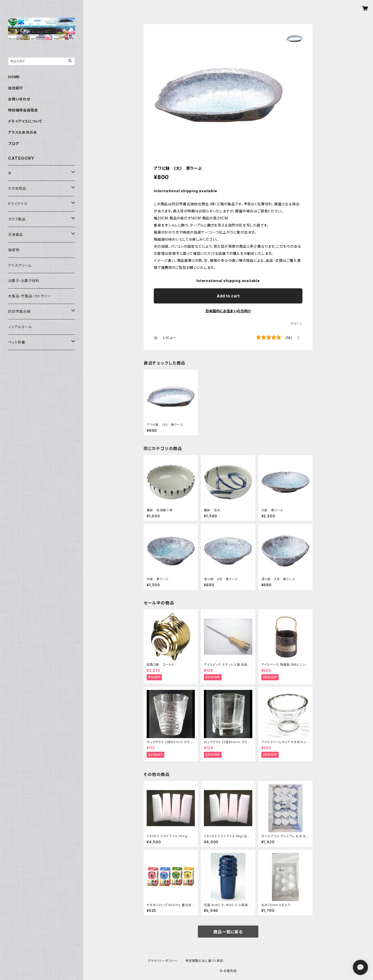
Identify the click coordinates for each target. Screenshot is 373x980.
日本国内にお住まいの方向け (228, 311)
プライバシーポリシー (163, 961)
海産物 (14, 250)
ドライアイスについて (25, 121)
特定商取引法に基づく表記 (204, 961)
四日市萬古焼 (19, 311)
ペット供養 (17, 342)
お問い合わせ (19, 99)
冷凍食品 (15, 234)
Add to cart (228, 296)
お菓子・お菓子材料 (24, 281)
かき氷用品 (17, 188)
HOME (14, 77)
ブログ (13, 143)
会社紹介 (15, 88)
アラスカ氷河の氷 (22, 132)
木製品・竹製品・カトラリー (29, 296)
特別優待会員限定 (23, 110)
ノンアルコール (20, 327)
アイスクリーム (20, 265)
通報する (296, 324)
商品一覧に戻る (228, 932)
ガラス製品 (17, 219)
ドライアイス (18, 204)
